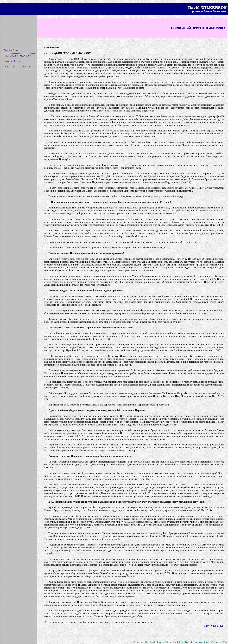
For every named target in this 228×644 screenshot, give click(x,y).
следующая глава (214, 626)
